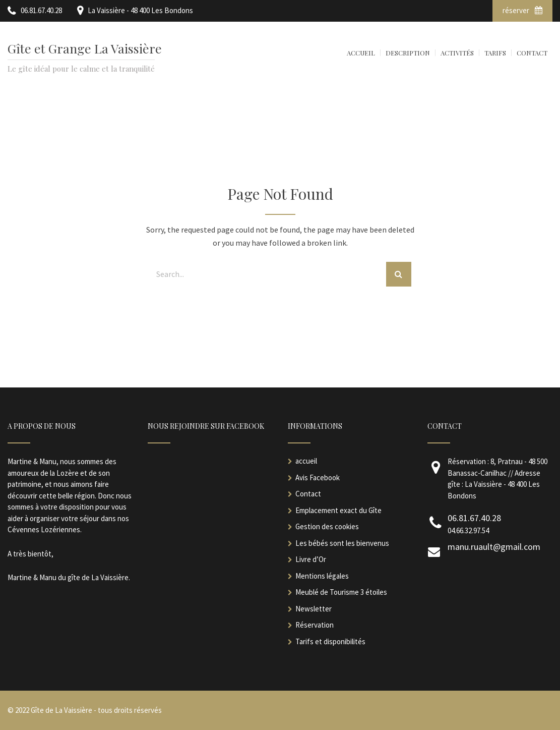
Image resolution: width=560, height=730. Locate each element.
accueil (306, 461)
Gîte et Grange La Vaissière (85, 48)
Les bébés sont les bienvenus (342, 543)
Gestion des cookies (327, 526)
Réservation (315, 625)
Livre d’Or (311, 559)
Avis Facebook (318, 478)
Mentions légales (322, 576)
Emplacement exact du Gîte (338, 510)
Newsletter (314, 609)
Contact (308, 494)
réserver (522, 10)
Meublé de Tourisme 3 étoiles (341, 592)
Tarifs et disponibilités (330, 641)
